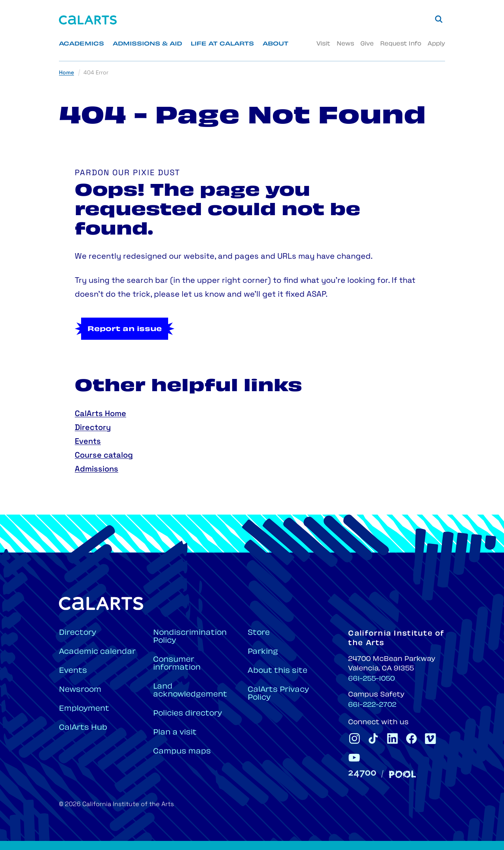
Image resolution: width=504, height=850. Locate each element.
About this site (278, 671)
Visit (323, 44)
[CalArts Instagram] (354, 738)
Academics (81, 44)
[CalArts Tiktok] (373, 738)
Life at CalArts (222, 44)
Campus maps (182, 752)
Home (66, 73)
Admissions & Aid (147, 44)
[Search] (439, 19)
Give (367, 44)
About (276, 44)
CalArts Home (100, 414)
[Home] (88, 20)
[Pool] (402, 774)
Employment (84, 709)
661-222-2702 (372, 705)
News (345, 44)
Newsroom (80, 690)
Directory (93, 428)
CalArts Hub (83, 728)
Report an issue (125, 329)
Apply (436, 44)
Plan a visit (175, 733)
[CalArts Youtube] (354, 757)
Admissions (97, 469)
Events (88, 442)
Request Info (401, 44)
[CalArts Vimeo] (430, 738)
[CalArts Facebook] (411, 738)
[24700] (362, 774)
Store (259, 633)
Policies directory (188, 714)
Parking (263, 652)
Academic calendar (97, 652)
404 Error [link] (96, 73)
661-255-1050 (371, 679)
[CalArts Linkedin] (392, 738)
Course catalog (104, 456)
